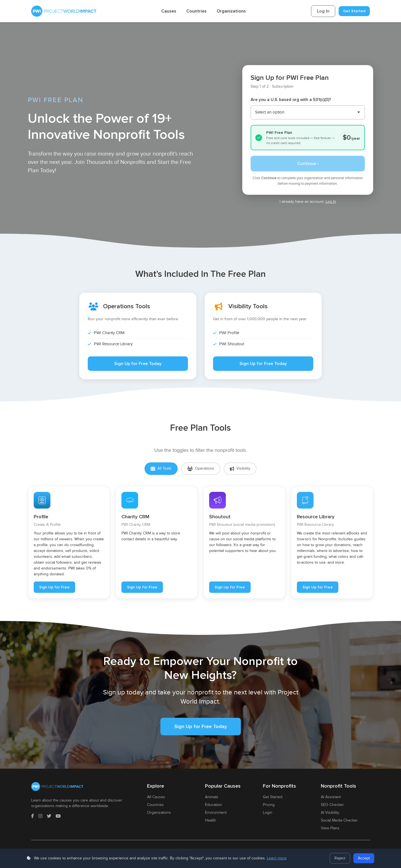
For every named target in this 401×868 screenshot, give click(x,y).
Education (213, 805)
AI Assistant (331, 797)
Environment (216, 813)
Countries (196, 11)
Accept (364, 858)
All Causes (156, 797)
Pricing (269, 805)
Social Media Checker (339, 820)
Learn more (277, 858)
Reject (340, 858)
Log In (323, 11)
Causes (169, 11)
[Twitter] (49, 817)
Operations (201, 469)
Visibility (240, 469)
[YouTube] (58, 817)
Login (268, 813)
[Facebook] (33, 817)
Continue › (308, 164)
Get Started (354, 11)
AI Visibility (330, 813)
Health (211, 820)
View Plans (330, 828)
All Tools (161, 469)
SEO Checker (332, 805)
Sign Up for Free (54, 587)
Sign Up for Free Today (138, 364)
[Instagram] (40, 817)
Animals (212, 797)
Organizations (231, 11)
